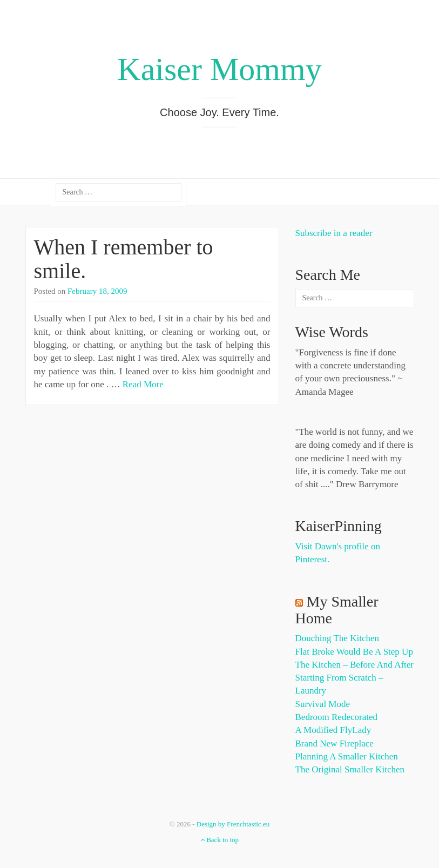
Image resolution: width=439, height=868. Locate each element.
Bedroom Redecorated (336, 717)
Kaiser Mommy (219, 69)
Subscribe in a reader (334, 233)
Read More (143, 384)
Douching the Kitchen (337, 638)
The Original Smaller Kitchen (350, 769)
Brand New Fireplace (335, 743)
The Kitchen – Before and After (355, 665)
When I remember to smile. (124, 259)
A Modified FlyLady (333, 730)
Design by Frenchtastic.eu (233, 824)
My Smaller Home (337, 610)
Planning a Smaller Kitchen (347, 756)
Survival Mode (323, 704)
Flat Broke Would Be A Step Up (354, 652)
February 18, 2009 (97, 291)
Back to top (219, 840)
